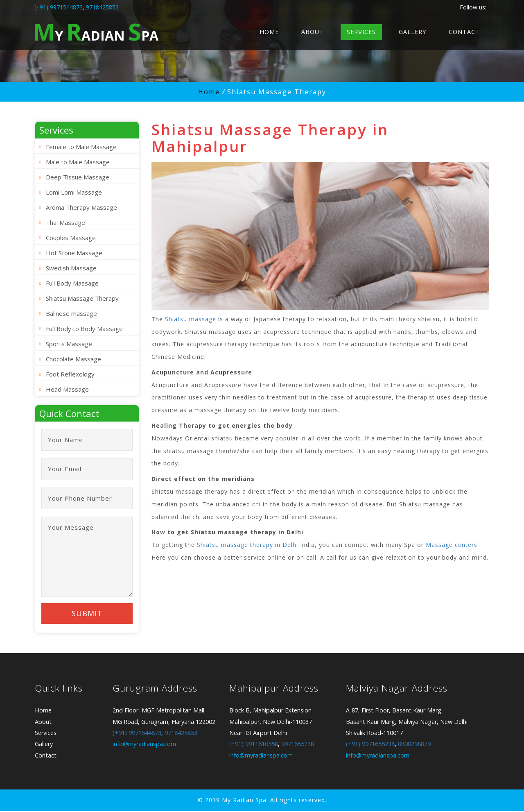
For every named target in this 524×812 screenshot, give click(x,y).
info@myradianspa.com (144, 745)
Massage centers (452, 545)
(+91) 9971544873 (59, 7)
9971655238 (298, 745)
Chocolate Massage (73, 359)
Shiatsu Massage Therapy (82, 298)
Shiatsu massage (191, 319)
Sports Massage (69, 344)
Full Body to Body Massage (84, 329)
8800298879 (414, 745)
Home (269, 32)
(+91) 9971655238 (370, 745)
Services (361, 32)
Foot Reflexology (70, 374)
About (313, 32)
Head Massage (67, 389)
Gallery (412, 32)
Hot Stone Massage (74, 253)
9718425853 (102, 7)
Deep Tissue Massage (78, 177)
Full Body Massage (72, 283)
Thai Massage (65, 222)
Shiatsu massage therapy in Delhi (247, 545)
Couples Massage (71, 238)
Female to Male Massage (81, 147)
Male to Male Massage (78, 162)
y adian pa (96, 31)
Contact (464, 32)
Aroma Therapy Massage (81, 207)
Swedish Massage (71, 268)
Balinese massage (71, 313)
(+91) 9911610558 (254, 745)
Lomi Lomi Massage (74, 192)
